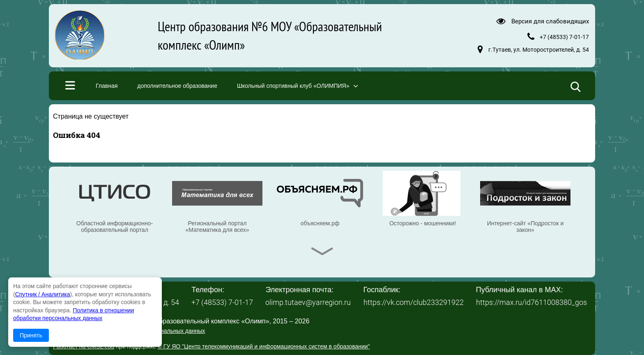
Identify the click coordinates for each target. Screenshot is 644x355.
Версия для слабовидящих (550, 21)
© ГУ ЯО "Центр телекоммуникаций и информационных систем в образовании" (264, 346)
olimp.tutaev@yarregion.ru (308, 302)
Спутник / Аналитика (43, 294)
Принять (31, 335)
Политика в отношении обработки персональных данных (129, 331)
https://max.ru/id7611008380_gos (531, 302)
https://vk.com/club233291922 (414, 302)
